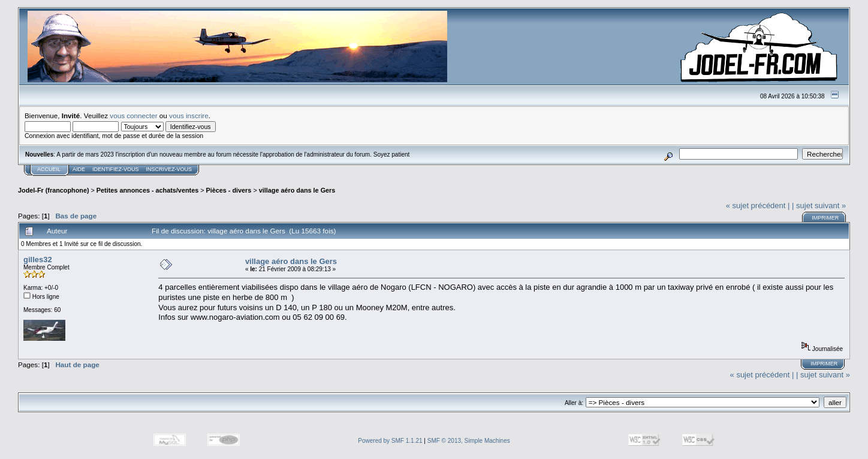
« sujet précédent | (758, 205)
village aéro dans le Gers (297, 190)
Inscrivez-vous (169, 169)
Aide (79, 169)
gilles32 (38, 259)
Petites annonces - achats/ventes (147, 190)
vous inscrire (189, 115)
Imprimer (825, 218)
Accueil (49, 169)
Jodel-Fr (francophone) (54, 190)
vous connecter (133, 115)
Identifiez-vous (116, 169)
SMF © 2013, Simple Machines (469, 441)
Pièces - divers (229, 190)
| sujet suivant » (819, 205)
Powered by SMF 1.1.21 (390, 441)
